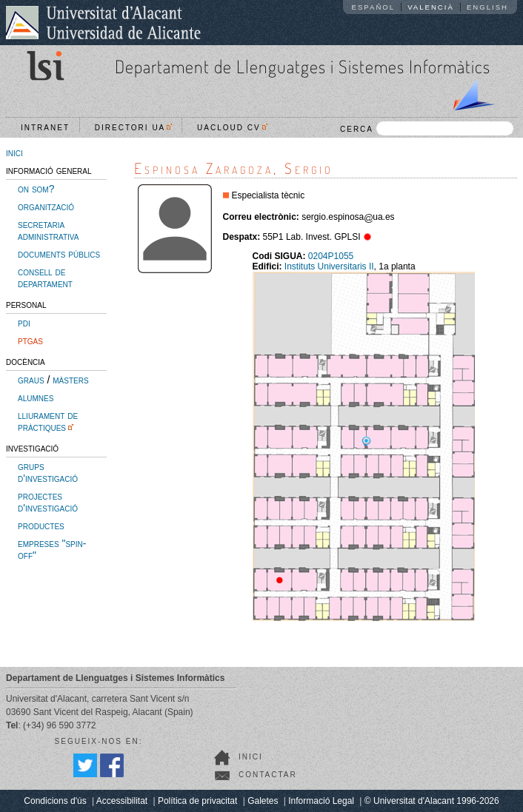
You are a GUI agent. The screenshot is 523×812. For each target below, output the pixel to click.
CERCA (427, 128)
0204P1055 (331, 256)
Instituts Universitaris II (329, 266)
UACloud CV (232, 128)
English (487, 7)
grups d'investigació (48, 472)
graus (31, 380)
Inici (251, 757)
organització (46, 207)
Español (374, 7)
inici (14, 152)
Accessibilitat (122, 801)
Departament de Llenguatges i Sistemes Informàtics (303, 66)
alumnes (36, 397)
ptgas (30, 340)
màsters (70, 380)
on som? (36, 189)
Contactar (268, 775)
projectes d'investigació (48, 502)
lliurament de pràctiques (48, 421)
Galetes (263, 801)
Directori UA (134, 128)
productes (41, 526)
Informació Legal (321, 801)
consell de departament (45, 278)
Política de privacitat (197, 801)
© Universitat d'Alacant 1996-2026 (432, 801)
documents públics (59, 254)
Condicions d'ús (55, 801)
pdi (24, 323)
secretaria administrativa (48, 230)
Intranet (45, 128)
